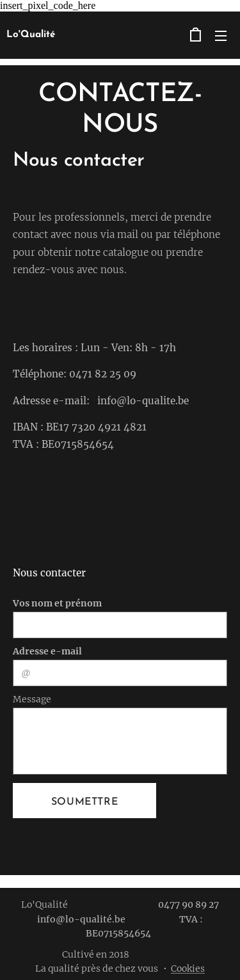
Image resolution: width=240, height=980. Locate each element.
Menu (221, 36)
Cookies (188, 968)
